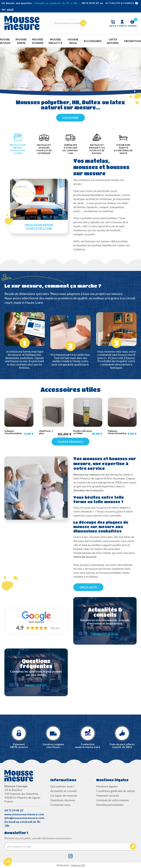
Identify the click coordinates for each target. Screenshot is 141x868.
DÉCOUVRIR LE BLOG (105, 634)
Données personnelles (110, 805)
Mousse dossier (38, 41)
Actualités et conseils (64, 791)
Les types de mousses (64, 795)
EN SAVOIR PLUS (36, 685)
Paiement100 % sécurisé (19, 746)
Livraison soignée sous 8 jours (53, 746)
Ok (83, 23)
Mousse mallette (56, 41)
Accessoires (93, 41)
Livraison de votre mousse (112, 800)
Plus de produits (70, 442)
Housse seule (73, 41)
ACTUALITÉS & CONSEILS (122, 3)
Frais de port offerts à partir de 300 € (122, 746)
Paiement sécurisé (108, 795)
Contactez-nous (60, 805)
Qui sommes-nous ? (63, 786)
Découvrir (70, 118)
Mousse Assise (21, 41)
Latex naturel (113, 41)
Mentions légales (107, 786)
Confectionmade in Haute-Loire (88, 746)
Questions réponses (63, 800)
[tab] (18, 145)
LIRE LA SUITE (88, 587)
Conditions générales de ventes (116, 791)
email (10, 9)
